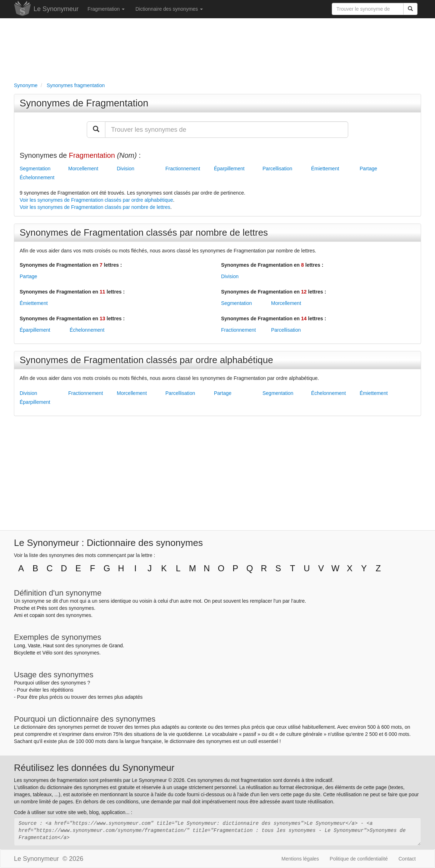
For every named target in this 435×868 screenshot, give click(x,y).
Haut (48, 646)
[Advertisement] (217, 49)
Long (19, 646)
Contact (407, 859)
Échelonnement (37, 177)
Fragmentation (106, 9)
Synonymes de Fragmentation (84, 103)
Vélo (47, 653)
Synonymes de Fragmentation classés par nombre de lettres (144, 232)
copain (37, 615)
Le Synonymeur (56, 9)
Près (42, 608)
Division (126, 169)
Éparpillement (229, 169)
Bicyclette (25, 653)
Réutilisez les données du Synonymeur (94, 768)
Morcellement (83, 169)
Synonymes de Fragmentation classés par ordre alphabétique (146, 360)
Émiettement (325, 169)
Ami (18, 615)
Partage (368, 169)
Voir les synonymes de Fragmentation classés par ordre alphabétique (96, 200)
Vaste (34, 646)
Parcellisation (277, 169)
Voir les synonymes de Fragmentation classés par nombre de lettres (95, 207)
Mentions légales (300, 859)
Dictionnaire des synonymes (169, 9)
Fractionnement (183, 169)
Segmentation (35, 169)
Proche (22, 608)
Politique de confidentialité (359, 859)
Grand (116, 646)
